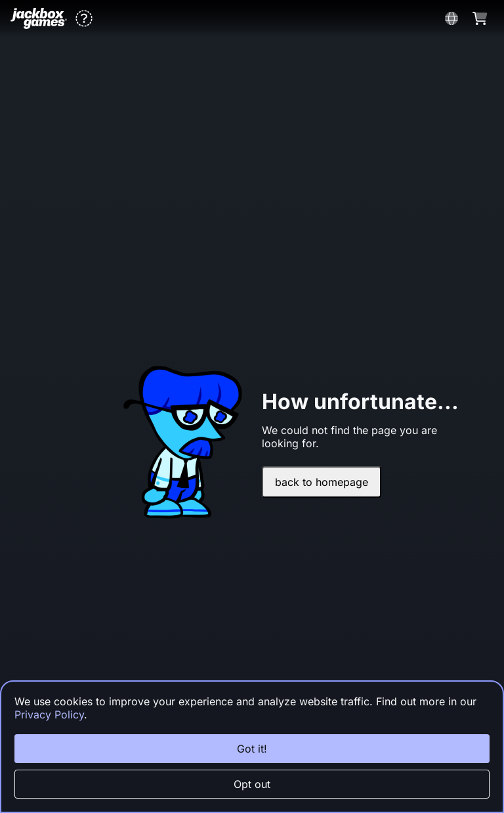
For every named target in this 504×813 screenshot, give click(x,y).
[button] (84, 18)
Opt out (252, 784)
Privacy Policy (49, 714)
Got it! (252, 749)
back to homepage (322, 482)
